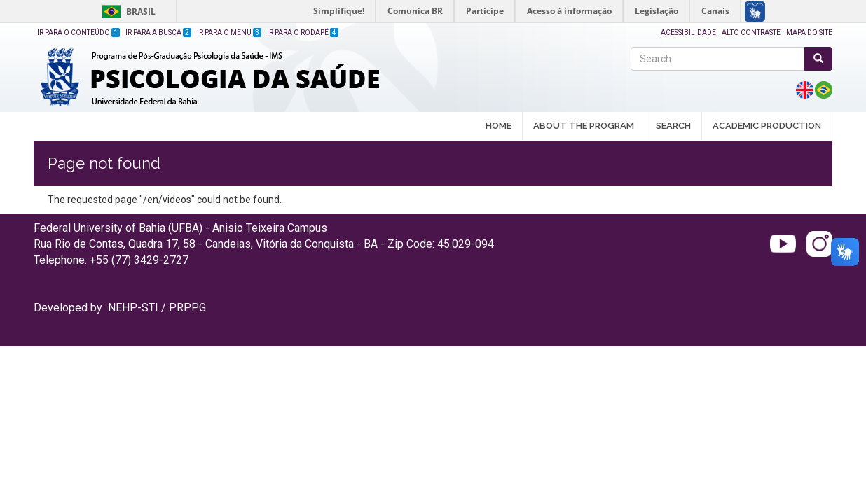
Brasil (126, 12)
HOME (499, 126)
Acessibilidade (688, 33)
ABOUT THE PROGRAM (584, 127)
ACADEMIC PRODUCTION (767, 127)
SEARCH (673, 127)
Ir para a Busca (158, 33)
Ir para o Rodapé (303, 33)
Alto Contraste (751, 33)
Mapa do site (809, 33)
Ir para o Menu (229, 33)
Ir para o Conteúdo (78, 33)
